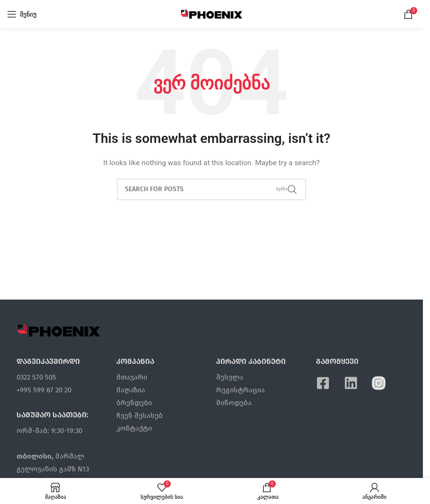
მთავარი (132, 377)
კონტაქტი (134, 428)
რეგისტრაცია (241, 390)
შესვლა (230, 377)
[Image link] (59, 329)
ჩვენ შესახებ (140, 416)
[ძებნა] (211, 189)
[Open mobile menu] (22, 14)
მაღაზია (131, 390)
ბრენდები (134, 403)
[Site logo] (212, 14)
